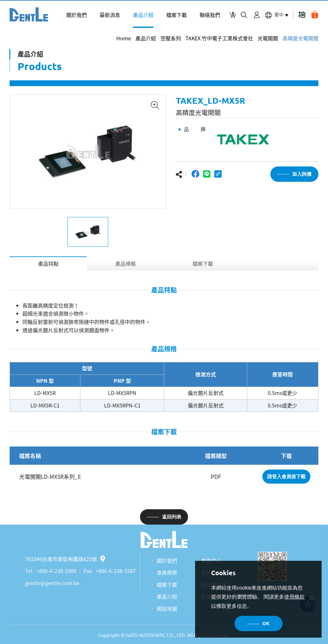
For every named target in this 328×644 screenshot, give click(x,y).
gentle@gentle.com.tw (52, 583)
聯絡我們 (210, 15)
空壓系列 (171, 38)
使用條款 (294, 597)
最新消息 (110, 15)
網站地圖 (167, 608)
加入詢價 (302, 174)
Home (124, 38)
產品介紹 (143, 15)
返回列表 (172, 517)
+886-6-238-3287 (116, 571)
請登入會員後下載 (286, 476)
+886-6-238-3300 (56, 571)
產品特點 (48, 263)
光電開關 (268, 38)
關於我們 (77, 15)
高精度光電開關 (300, 38)
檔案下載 (176, 15)
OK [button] (266, 623)
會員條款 (167, 572)
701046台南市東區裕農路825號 (65, 559)
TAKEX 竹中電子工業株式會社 (219, 38)
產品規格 (126, 263)
